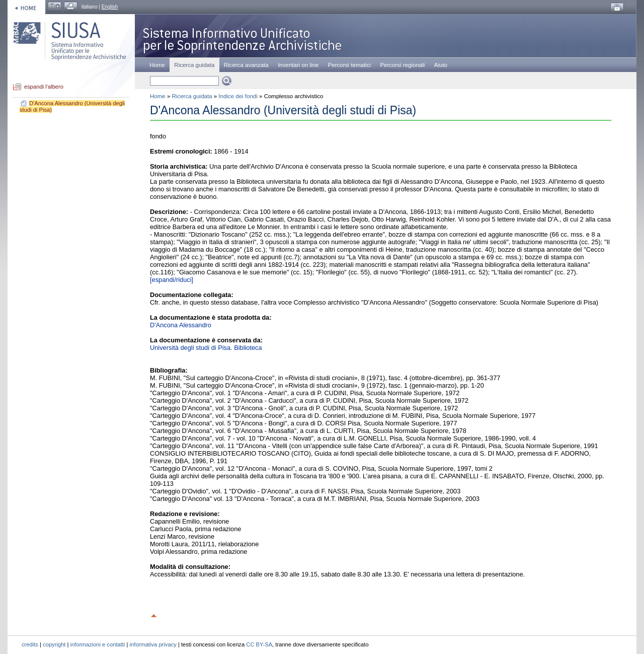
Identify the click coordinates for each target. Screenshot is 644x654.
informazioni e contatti (98, 644)
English (110, 7)
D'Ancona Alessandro (181, 325)
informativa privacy (153, 644)
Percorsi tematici (349, 65)
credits (30, 644)
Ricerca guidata (192, 96)
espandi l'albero (44, 87)
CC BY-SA (259, 644)
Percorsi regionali (402, 65)
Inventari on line (298, 65)
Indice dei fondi (238, 96)
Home (157, 65)
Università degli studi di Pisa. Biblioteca (206, 348)
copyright (54, 644)
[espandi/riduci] (172, 280)
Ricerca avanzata (246, 65)
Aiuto (441, 65)
